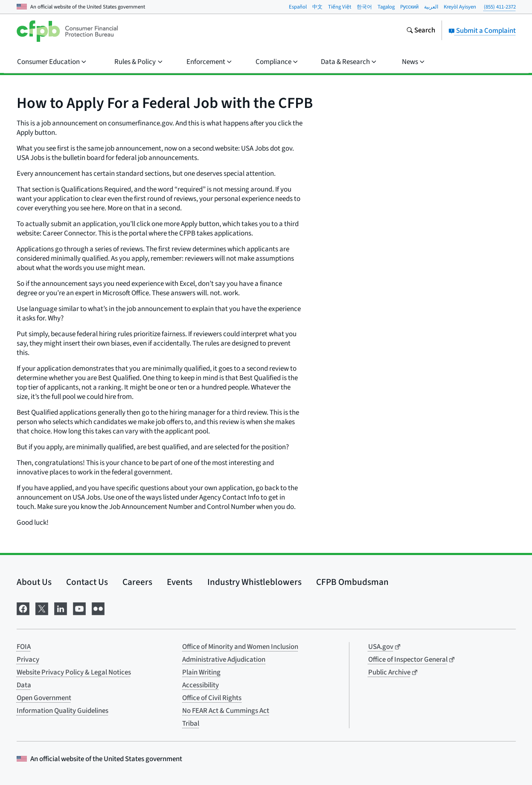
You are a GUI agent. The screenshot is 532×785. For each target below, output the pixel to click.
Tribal (191, 724)
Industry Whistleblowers (254, 582)
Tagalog (386, 7)
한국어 (364, 7)
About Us (34, 582)
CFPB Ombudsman (352, 582)
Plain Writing (201, 672)
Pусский (410, 7)
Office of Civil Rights (212, 698)
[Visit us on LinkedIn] (61, 608)
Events (180, 582)
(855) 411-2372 (500, 7)
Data (24, 685)
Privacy (28, 660)
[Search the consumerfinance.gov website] (421, 31)
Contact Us (87, 582)
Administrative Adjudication (224, 660)
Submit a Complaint (482, 31)
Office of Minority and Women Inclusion (240, 647)
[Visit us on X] (42, 608)
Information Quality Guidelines (63, 711)
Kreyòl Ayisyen (460, 7)
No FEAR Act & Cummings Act (226, 711)
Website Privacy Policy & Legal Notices (74, 672)
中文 (317, 7)
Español (298, 7)
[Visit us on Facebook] (23, 608)
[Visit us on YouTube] (79, 608)
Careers (137, 582)
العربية (431, 7)
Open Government (44, 698)
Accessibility (201, 685)
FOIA (24, 647)
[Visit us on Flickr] (98, 608)
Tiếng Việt (340, 7)
